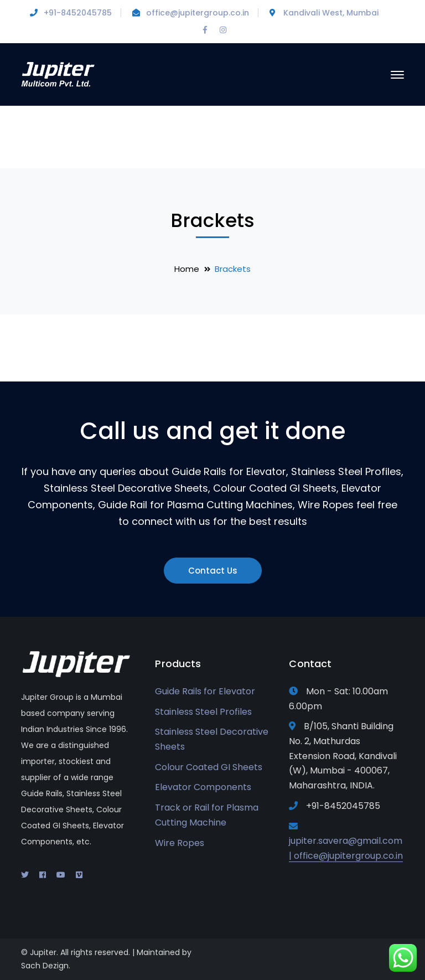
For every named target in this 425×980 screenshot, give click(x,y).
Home (187, 269)
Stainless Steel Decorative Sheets (212, 739)
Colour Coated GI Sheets (209, 767)
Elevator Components (203, 787)
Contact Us (213, 571)
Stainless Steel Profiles (203, 712)
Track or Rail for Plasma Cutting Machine (207, 815)
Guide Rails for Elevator (205, 691)
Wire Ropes (180, 843)
